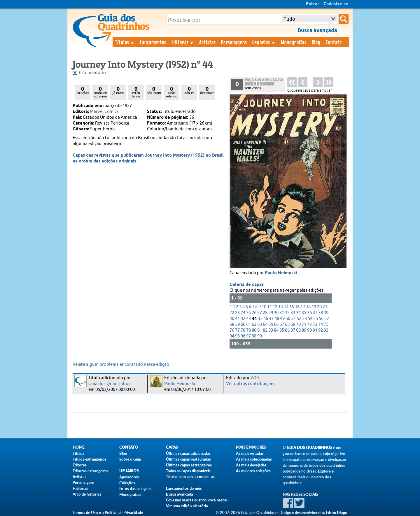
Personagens (234, 42)
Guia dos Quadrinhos (109, 384)
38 (321, 313)
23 (237, 313)
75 (326, 325)
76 (232, 330)
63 (260, 325)
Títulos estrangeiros (90, 459)
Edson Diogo (337, 512)
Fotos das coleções (135, 489)
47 (271, 319)
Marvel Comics (104, 112)
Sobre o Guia (130, 459)
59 (237, 325)
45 (260, 319)
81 (260, 330)
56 (321, 319)
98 (254, 336)
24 (243, 313)
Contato (334, 42)
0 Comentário (92, 73)
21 (325, 307)
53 (304, 319)
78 (243, 330)
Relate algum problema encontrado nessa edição (121, 364)
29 (271, 313)
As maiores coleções (253, 471)
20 (319, 307)
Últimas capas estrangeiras (189, 465)
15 (292, 307)
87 (293, 330)
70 (298, 325)
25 (249, 313)
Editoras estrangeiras (91, 471)
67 (282, 325)
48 (277, 319)
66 (276, 325)
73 (315, 325)
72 (309, 325)
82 (265, 330)
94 (232, 336)
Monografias (294, 42)
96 (243, 336)
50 (288, 319)
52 (299, 319)
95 (237, 336)
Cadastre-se (336, 4)
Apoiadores (129, 477)
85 (282, 330)
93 (326, 330)
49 (282, 319)
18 (308, 307)
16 (297, 307)
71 (304, 325)
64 (265, 325)
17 (303, 307)
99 (260, 336)
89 (304, 330)
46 (266, 319)
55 (316, 319)
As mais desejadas (251, 465)
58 (232, 325)
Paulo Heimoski (281, 273)
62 (254, 325)
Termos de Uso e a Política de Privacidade (108, 512)
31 (282, 313)
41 (237, 319)
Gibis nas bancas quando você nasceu (197, 500)
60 (243, 325)
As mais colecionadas (254, 459)
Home (78, 447)
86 (287, 330)
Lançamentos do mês (184, 488)
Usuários (264, 42)
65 (271, 325)
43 (249, 319)
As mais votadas (250, 453)
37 (315, 313)
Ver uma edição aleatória (187, 506)
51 (293, 319)
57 (327, 319)
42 (243, 319)
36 (309, 313)
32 (287, 313)
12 (275, 307)
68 (287, 325)
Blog (316, 42)
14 (286, 307)
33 (293, 313)
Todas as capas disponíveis (188, 471)
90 (309, 330)
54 (310, 319)
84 (276, 330)
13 (281, 307)
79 (249, 330)
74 (321, 325)
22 (232, 313)
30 (276, 313)
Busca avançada (180, 494)
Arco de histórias (87, 494)
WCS (255, 378)
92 (321, 330)
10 (264, 307)
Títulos (125, 42)
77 (237, 330)
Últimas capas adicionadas (188, 453)
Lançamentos (153, 42)
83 (271, 330)
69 (293, 325)
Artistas (208, 42)
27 (260, 313)
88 (298, 330)
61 (249, 325)
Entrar (313, 4)
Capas (172, 447)
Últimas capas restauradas (188, 459)
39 (326, 313)
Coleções (127, 483)
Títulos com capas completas (190, 477)
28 (265, 313)
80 (254, 330)
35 (304, 313)
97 (249, 336)
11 (269, 307)
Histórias (80, 488)
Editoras (183, 42)
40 (232, 319)
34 (298, 313)
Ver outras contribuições (251, 384)
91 (315, 330)
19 (314, 307)
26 (254, 313)
